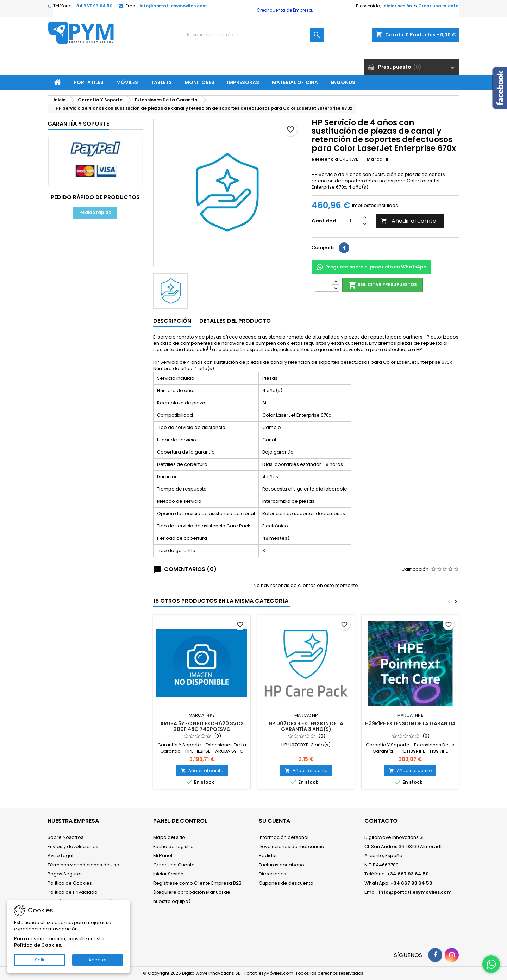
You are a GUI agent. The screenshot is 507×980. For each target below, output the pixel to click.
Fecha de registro (173, 846)
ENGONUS (343, 82)
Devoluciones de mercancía (292, 846)
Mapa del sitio (169, 837)
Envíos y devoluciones (73, 846)
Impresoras (243, 82)
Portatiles (89, 82)
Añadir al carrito (409, 221)
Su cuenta (274, 821)
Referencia (325, 159)
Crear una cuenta (439, 6)
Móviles (127, 82)
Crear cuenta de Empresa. (284, 10)
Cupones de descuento (286, 883)
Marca (375, 159)
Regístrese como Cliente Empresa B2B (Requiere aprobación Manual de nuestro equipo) (197, 892)
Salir (40, 960)
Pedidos (268, 856)
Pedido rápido (95, 212)
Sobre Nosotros (65, 837)
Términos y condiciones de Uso (83, 865)
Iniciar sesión (397, 6)
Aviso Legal (60, 856)
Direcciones (273, 874)
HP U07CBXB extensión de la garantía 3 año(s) (306, 726)
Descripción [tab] (172, 321)
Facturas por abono (281, 865)
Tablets (161, 82)
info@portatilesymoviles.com (173, 6)
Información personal (284, 837)
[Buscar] (254, 35)
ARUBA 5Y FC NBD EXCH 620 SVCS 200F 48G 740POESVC (202, 726)
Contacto (381, 821)
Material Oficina (295, 82)
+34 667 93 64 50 (93, 6)
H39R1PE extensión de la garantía (410, 723)
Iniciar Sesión (168, 874)
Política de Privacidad (73, 892)
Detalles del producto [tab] (235, 321)
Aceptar (98, 960)
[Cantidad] (350, 221)
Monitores (199, 82)
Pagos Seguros (65, 874)
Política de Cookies (70, 883)
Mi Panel (163, 856)
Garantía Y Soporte (78, 124)
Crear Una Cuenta (174, 865)
